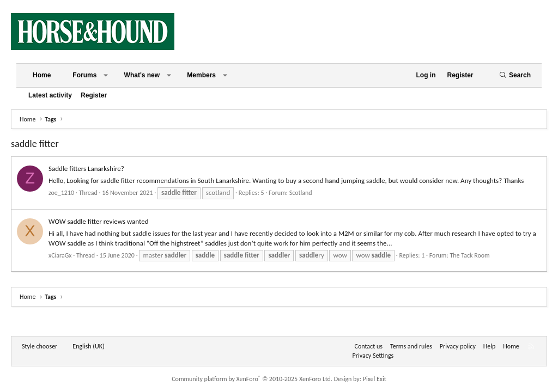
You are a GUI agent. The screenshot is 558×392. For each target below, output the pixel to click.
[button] (106, 75)
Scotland (301, 193)
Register (94, 95)
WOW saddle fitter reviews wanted (99, 221)
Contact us (369, 346)
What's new (142, 75)
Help (490, 346)
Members (201, 75)
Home (42, 75)
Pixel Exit (375, 379)
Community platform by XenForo (252, 379)
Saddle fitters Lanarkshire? (86, 169)
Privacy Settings (373, 356)
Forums (84, 75)
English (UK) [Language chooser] (88, 346)
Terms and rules (411, 346)
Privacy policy (458, 346)
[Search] (515, 75)
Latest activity (50, 95)
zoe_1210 (61, 193)
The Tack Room (469, 255)
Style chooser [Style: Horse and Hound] (40, 346)
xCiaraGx (60, 255)
